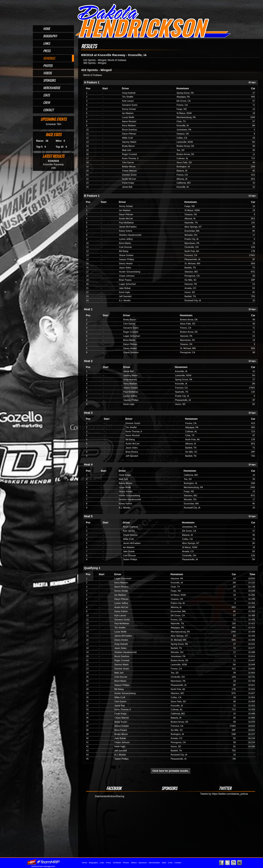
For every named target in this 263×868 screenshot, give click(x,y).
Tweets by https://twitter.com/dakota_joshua (224, 794)
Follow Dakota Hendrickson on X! (228, 863)
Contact (48, 110)
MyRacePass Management (43, 866)
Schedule (49, 58)
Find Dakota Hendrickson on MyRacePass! (239, 863)
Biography (50, 36)
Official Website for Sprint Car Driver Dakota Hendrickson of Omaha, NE (153, 21)
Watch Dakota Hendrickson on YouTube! (234, 863)
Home (47, 29)
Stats (46, 95)
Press (47, 51)
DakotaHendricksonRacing (110, 796)
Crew (47, 102)
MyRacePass (43, 862)
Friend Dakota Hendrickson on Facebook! (222, 863)
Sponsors (49, 80)
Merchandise (52, 88)
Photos (48, 66)
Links (47, 43)
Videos (47, 73)
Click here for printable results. (171, 771)
